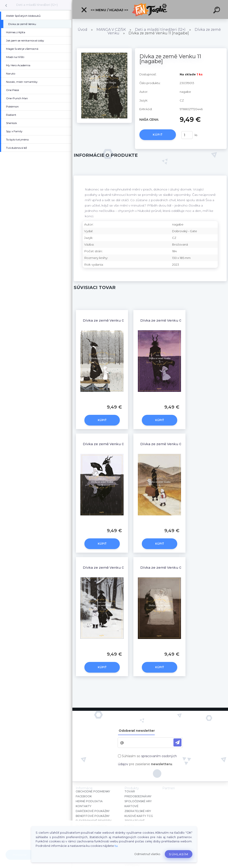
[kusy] (187, 135)
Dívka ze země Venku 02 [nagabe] (113, 320)
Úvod (82, 30)
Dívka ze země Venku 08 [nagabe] (170, 567)
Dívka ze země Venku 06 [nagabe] (170, 444)
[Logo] (150, 9)
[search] (217, 11)
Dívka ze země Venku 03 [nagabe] (170, 320)
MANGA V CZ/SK (111, 30)
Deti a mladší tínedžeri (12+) (37, 5)
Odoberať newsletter (137, 731)
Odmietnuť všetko (147, 854)
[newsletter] (177, 742)
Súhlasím (179, 854)
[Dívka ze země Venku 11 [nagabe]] (104, 50)
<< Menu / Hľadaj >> (105, 10)
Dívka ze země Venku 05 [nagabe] (113, 444)
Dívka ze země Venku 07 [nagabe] (113, 567)
